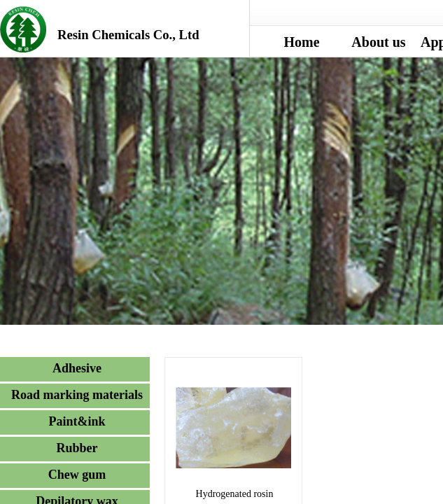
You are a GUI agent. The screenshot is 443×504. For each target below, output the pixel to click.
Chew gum (77, 475)
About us (378, 42)
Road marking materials (77, 395)
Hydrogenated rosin (235, 494)
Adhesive (77, 368)
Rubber (77, 448)
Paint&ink (77, 421)
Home (301, 42)
